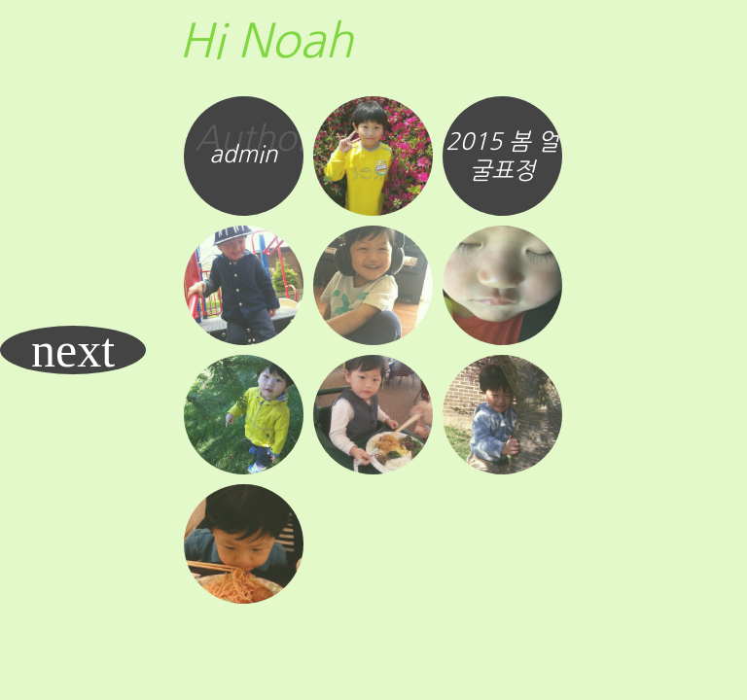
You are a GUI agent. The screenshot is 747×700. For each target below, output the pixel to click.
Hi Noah (266, 41)
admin (244, 154)
